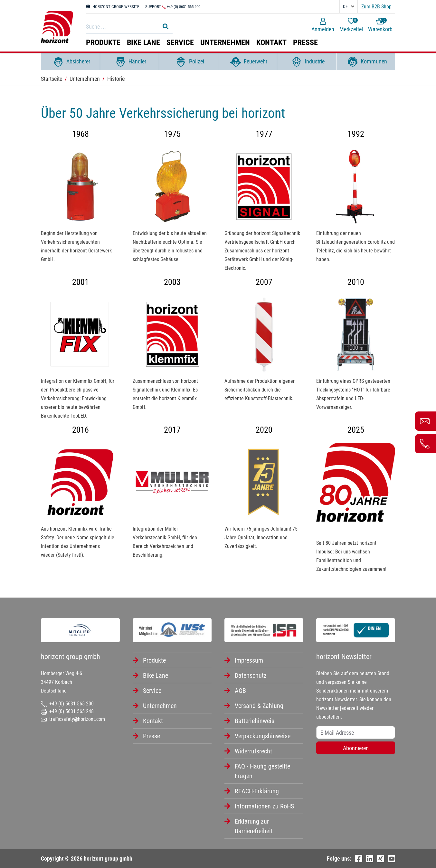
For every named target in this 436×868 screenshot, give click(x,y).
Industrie (307, 62)
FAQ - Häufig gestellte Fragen (262, 771)
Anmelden (323, 25)
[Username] (356, 732)
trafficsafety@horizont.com (73, 719)
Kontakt (271, 42)
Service (180, 42)
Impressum (249, 660)
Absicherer (70, 62)
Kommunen (366, 62)
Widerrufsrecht (253, 751)
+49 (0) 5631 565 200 (67, 704)
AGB (240, 691)
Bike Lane (143, 42)
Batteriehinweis (255, 721)
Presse (305, 42)
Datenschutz (251, 675)
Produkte (103, 42)
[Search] (121, 26)
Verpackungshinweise (263, 736)
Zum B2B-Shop (376, 7)
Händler (129, 62)
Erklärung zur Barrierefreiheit (254, 826)
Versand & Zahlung (259, 706)
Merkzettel (351, 25)
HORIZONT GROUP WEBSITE (113, 7)
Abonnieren (356, 748)
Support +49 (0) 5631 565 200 (173, 7)
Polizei (189, 62)
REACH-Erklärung (257, 791)
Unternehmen (225, 42)
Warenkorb (380, 25)
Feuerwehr (247, 62)
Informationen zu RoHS (264, 806)
